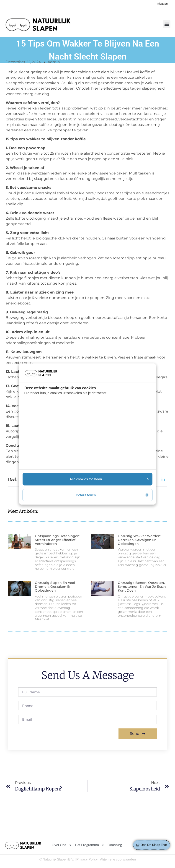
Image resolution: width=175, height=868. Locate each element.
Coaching (115, 845)
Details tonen (112, 495)
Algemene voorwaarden (118, 859)
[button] (167, 24)
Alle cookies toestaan (109, 479)
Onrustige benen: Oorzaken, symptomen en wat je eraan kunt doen (142, 587)
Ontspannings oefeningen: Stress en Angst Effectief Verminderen (58, 540)
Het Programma (90, 845)
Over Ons (62, 845)
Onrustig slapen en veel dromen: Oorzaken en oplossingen (55, 587)
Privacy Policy (87, 859)
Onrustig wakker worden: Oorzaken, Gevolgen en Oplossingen (139, 540)
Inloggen (162, 4)
